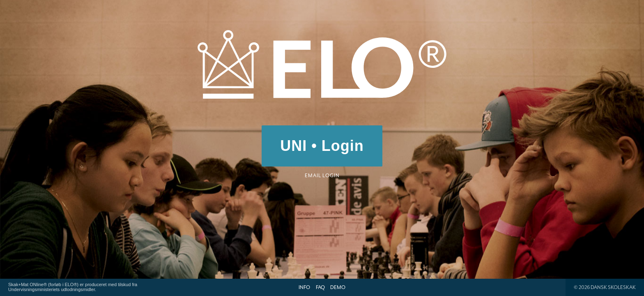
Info (304, 287)
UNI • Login (322, 146)
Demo (338, 287)
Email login (322, 176)
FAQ (320, 287)
